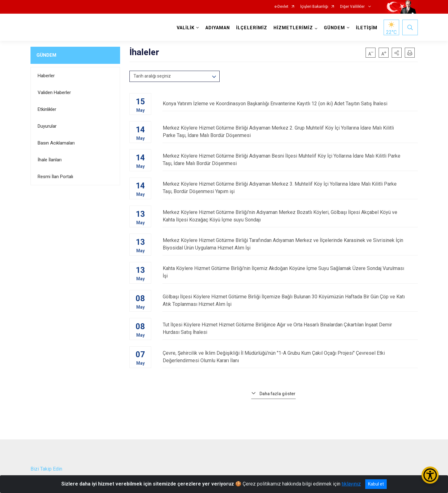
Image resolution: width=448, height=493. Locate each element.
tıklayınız (351, 484)
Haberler (46, 76)
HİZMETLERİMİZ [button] (293, 28)
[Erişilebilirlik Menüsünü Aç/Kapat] (430, 475)
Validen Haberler (54, 92)
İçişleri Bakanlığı (314, 7)
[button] (397, 53)
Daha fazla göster (278, 393)
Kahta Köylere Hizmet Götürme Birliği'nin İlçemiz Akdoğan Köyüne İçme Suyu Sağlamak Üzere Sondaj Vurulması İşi (290, 272)
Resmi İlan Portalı (55, 177)
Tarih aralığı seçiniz (152, 76)
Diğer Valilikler (353, 7)
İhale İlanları (50, 160)
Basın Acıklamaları (56, 143)
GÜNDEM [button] (334, 28)
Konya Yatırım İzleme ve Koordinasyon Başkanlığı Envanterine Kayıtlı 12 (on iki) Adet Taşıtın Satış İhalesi (290, 104)
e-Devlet (281, 7)
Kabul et (376, 484)
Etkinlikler (47, 109)
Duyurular (47, 126)
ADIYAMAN (218, 28)
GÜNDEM (46, 55)
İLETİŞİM (367, 28)
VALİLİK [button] (186, 28)
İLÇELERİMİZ (252, 28)
